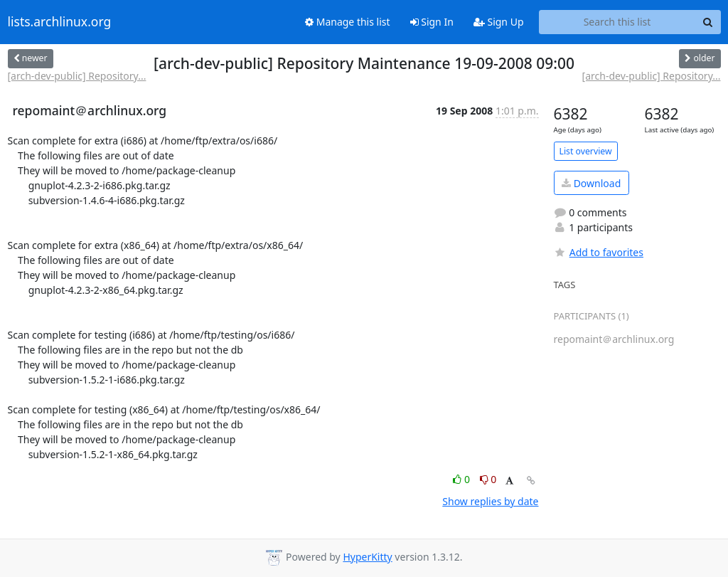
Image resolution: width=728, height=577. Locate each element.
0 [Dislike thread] (488, 479)
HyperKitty (367, 557)
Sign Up (499, 22)
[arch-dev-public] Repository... (77, 76)
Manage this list (348, 22)
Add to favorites (599, 252)
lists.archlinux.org (60, 22)
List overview (586, 151)
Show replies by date (490, 501)
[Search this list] (617, 22)
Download (591, 183)
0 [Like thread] (462, 479)
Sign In (432, 22)
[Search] (708, 22)
